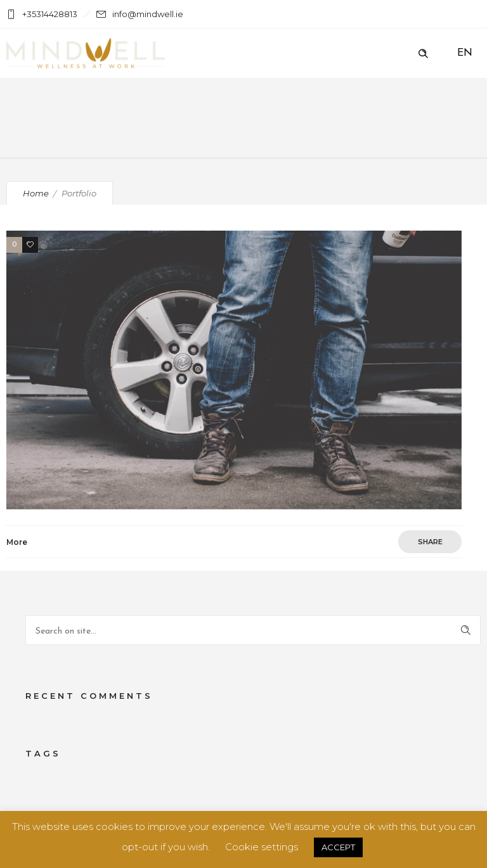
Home (36, 193)
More (17, 542)
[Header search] (423, 54)
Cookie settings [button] (262, 847)
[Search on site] (253, 630)
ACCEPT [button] (338, 847)
